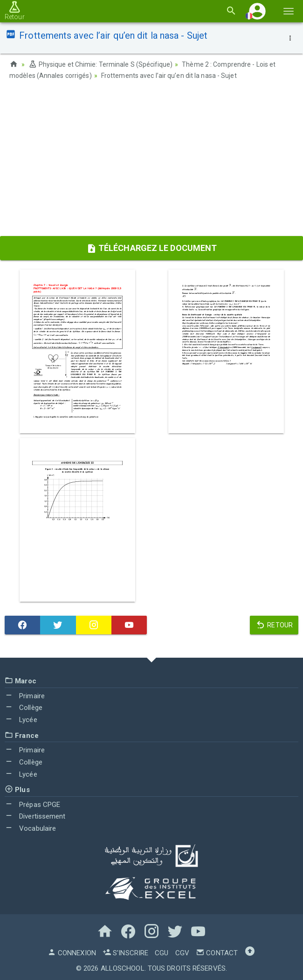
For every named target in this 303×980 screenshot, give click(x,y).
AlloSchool (123, 967)
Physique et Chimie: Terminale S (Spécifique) (101, 64)
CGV (182, 952)
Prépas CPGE (32, 804)
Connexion (72, 952)
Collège (24, 707)
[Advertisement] (151, 161)
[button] (257, 11)
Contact (217, 952)
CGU (162, 952)
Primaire (25, 695)
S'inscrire (125, 952)
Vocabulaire (30, 828)
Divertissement (35, 816)
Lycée (21, 719)
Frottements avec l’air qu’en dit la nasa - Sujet (169, 76)
